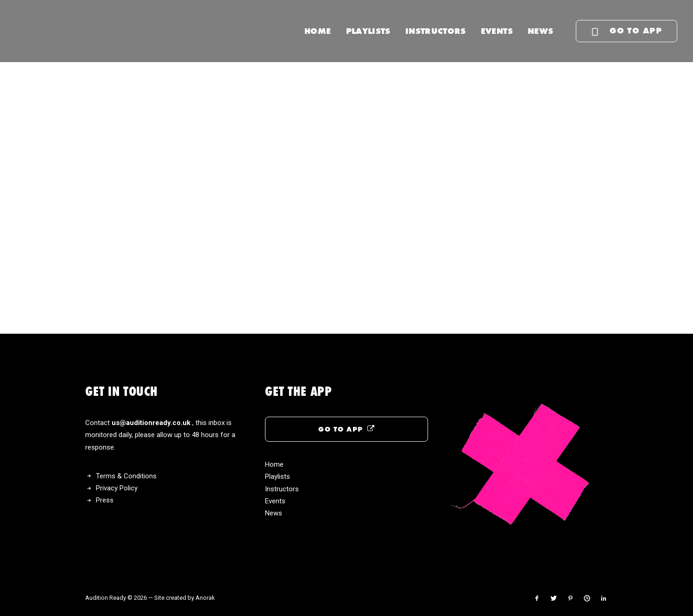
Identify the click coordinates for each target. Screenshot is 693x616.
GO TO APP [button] (346, 429)
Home (318, 31)
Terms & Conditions (126, 476)
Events (497, 31)
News (540, 31)
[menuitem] (318, 31)
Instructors (436, 31)
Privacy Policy (117, 488)
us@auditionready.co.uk (152, 423)
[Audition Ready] (72, 31)
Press (105, 500)
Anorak (205, 598)
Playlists (368, 31)
